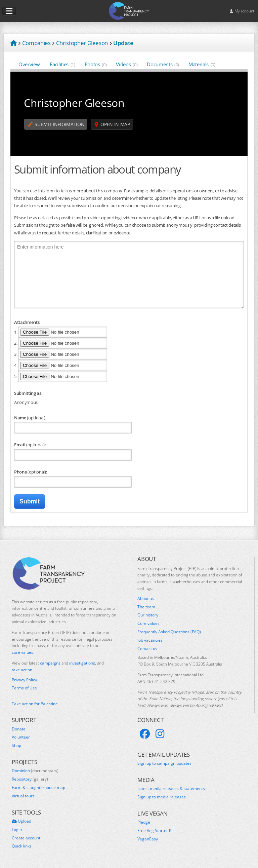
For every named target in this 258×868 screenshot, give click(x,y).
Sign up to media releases (162, 797)
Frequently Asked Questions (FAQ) (169, 632)
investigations (82, 663)
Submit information (56, 124)
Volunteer (21, 737)
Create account (26, 838)
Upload (21, 821)
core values (23, 652)
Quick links (22, 846)
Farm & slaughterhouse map (38, 788)
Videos (127, 64)
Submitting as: (28, 393)
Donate (19, 729)
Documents (163, 64)
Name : (30, 418)
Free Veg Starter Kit (156, 831)
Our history (148, 615)
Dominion (35, 771)
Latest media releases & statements (171, 789)
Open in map (112, 124)
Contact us (147, 649)
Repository (30, 779)
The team (146, 607)
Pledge (144, 822)
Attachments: (27, 322)
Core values (148, 624)
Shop (16, 746)
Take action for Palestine (35, 704)
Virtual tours (23, 796)
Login (17, 830)
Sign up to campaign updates (164, 763)
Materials (202, 64)
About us (146, 599)
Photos (96, 64)
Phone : (31, 472)
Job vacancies (150, 640)
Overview (29, 64)
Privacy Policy (24, 680)
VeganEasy (148, 839)
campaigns (50, 663)
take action (22, 670)
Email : (30, 445)
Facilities (62, 64)
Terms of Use (24, 688)
